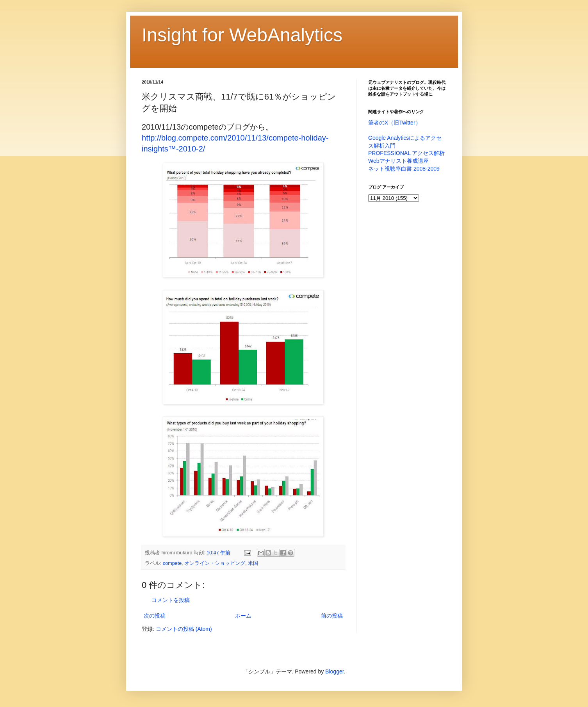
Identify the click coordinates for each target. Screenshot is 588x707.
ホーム (243, 616)
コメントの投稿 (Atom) (184, 629)
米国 (253, 563)
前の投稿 (332, 616)
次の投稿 (155, 616)
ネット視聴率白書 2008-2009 (404, 169)
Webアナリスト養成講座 (398, 161)
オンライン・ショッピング (215, 563)
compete (172, 563)
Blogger (334, 671)
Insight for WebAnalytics (242, 35)
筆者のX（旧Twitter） (395, 123)
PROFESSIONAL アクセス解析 (406, 153)
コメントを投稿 (171, 600)
